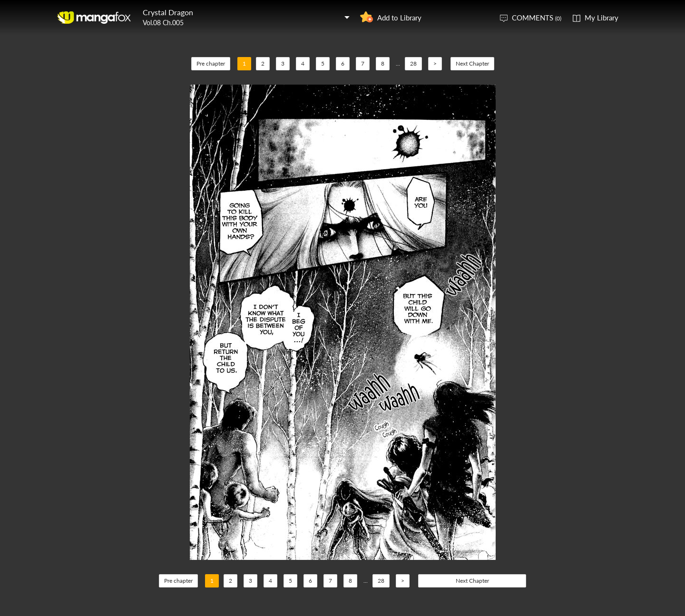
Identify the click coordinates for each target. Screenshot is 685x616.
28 (413, 63)
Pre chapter (211, 63)
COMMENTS (537, 18)
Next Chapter (472, 63)
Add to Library (399, 18)
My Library (602, 18)
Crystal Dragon (168, 12)
